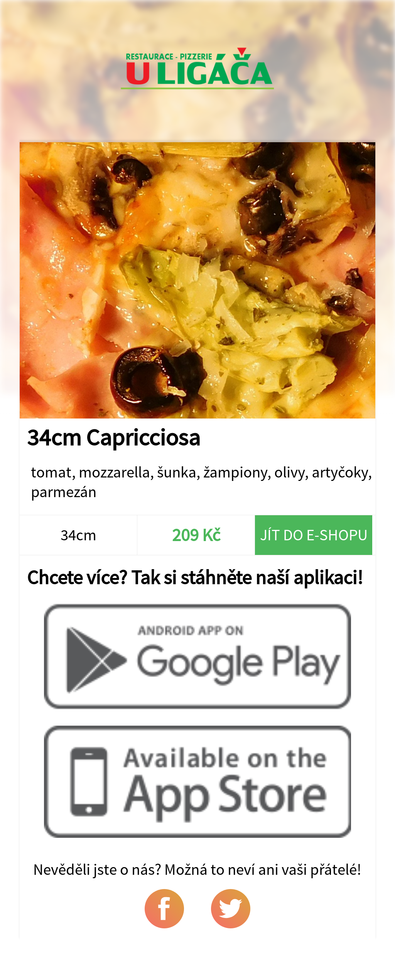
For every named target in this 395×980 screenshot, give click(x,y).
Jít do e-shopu (314, 535)
